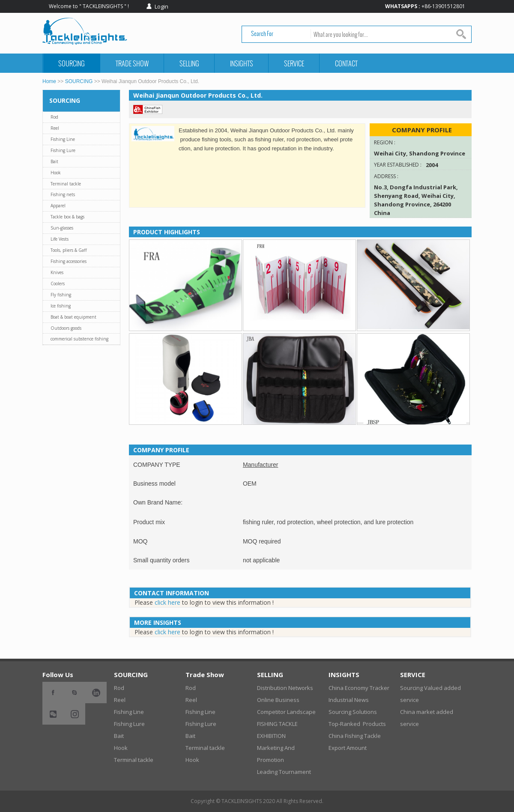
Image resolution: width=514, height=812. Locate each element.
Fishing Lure (63, 150)
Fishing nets (63, 194)
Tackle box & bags (67, 217)
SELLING (189, 63)
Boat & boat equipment (73, 317)
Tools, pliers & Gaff (69, 250)
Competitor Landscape (286, 712)
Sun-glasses (62, 228)
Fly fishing (61, 295)
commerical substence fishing (79, 339)
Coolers (58, 284)
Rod (54, 117)
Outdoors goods (66, 328)
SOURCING (72, 63)
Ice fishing (61, 306)
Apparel (58, 206)
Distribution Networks (285, 688)
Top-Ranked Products (357, 724)
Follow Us (58, 675)
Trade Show (132, 63)
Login (161, 6)
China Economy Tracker (359, 688)
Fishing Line (63, 139)
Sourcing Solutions (353, 712)
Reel (55, 128)
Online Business (278, 700)
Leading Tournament (284, 772)
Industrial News (349, 700)
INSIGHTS (242, 63)
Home (49, 81)
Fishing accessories (69, 261)
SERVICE (294, 63)
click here (167, 602)
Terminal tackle (66, 184)
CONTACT (346, 63)
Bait (54, 161)
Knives (57, 272)
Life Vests (60, 239)
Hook (56, 173)
